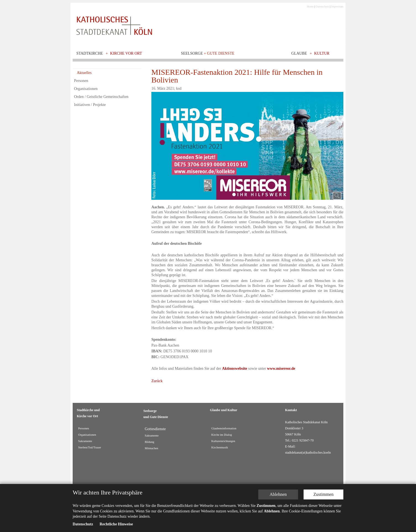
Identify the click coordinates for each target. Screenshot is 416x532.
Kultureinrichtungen (223, 441)
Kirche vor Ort (126, 53)
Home (310, 6)
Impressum (337, 6)
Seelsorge (208, 53)
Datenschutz (322, 6)
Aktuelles (84, 73)
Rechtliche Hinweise (116, 524)
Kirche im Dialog (222, 435)
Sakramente (85, 441)
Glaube (299, 53)
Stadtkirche (90, 53)
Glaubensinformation (224, 428)
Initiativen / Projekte (90, 105)
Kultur (322, 53)
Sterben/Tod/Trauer (90, 447)
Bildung (149, 442)
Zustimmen (324, 494)
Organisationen (86, 89)
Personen (81, 81)
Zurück (157, 381)
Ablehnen (278, 494)
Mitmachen (152, 448)
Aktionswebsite (235, 369)
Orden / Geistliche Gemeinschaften (101, 97)
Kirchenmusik (220, 447)
